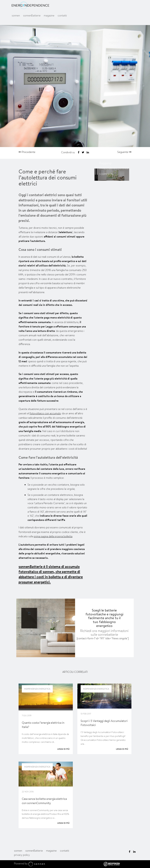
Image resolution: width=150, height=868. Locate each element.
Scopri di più (107, 174)
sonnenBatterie (32, 16)
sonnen (16, 16)
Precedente (27, 152)
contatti (62, 16)
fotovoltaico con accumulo (45, 413)
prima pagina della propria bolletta (53, 536)
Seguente (124, 152)
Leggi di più (63, 749)
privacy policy (22, 855)
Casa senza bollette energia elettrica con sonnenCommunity (44, 801)
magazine (49, 16)
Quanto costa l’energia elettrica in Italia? (43, 725)
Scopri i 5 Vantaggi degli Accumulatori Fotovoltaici (104, 723)
